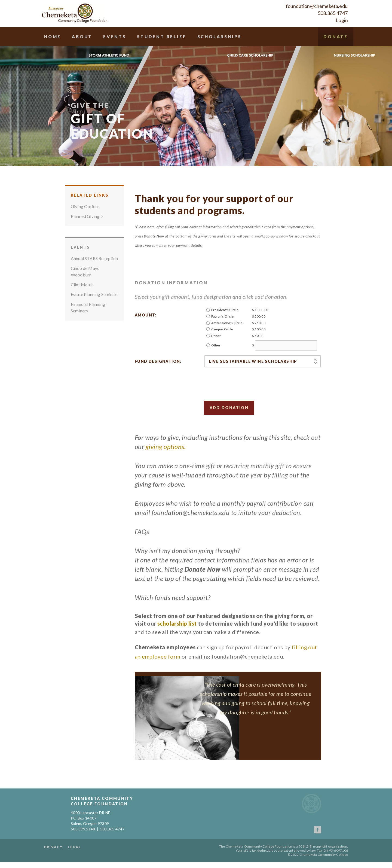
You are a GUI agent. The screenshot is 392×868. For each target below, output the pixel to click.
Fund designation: (158, 381)
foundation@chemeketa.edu (290, 6)
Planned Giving (85, 235)
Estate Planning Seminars (95, 314)
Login (315, 20)
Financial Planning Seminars (88, 327)
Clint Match (82, 304)
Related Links (90, 214)
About (112, 37)
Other (216, 365)
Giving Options (85, 226)
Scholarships (259, 37)
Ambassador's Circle (227, 342)
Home (80, 37)
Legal (101, 853)
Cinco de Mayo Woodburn (85, 291)
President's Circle (225, 329)
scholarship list (177, 643)
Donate (308, 56)
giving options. (166, 466)
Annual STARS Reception (94, 278)
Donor (216, 355)
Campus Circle (222, 348)
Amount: (146, 334)
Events (147, 37)
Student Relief (197, 37)
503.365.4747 (306, 13)
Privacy (80, 853)
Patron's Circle (223, 336)
